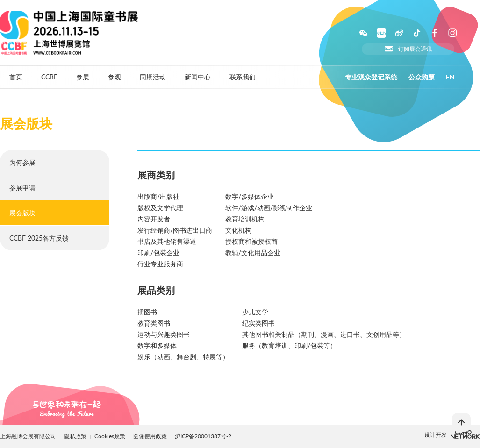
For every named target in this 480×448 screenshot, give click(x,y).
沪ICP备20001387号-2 (203, 436)
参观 (115, 77)
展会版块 (22, 213)
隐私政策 (75, 436)
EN (450, 77)
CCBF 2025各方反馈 (39, 238)
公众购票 (422, 77)
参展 (83, 77)
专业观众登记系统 (371, 77)
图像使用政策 (151, 436)
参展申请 (22, 188)
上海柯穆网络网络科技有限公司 (465, 434)
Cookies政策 (111, 436)
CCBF (49, 77)
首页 (16, 77)
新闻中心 (198, 77)
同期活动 (153, 77)
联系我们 (243, 77)
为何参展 (22, 162)
